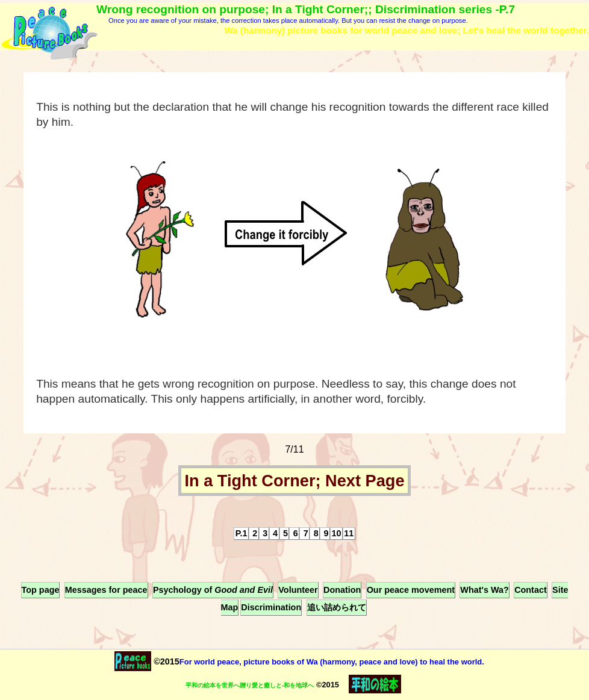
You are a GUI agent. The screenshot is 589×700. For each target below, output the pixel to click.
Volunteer (298, 590)
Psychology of (213, 590)
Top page (41, 590)
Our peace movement (411, 590)
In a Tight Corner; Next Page (294, 481)
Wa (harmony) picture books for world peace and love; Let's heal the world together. (407, 30)
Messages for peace (106, 590)
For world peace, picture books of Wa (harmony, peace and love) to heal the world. (332, 662)
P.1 (242, 533)
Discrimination (271, 607)
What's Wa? (484, 590)
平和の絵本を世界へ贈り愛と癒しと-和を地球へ (250, 685)
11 (349, 533)
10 (336, 533)
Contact (531, 590)
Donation (342, 590)
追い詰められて (337, 607)
